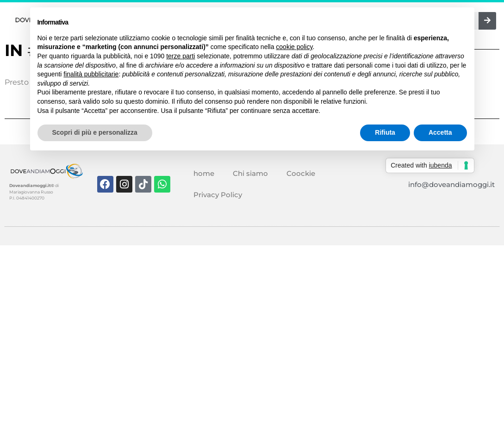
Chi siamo (250, 173)
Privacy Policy (218, 195)
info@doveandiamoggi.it (451, 184)
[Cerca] (487, 21)
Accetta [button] (440, 132)
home (204, 173)
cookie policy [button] (294, 47)
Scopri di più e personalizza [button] (95, 132)
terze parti (180, 56)
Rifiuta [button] (385, 132)
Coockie (301, 173)
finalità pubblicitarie (91, 74)
